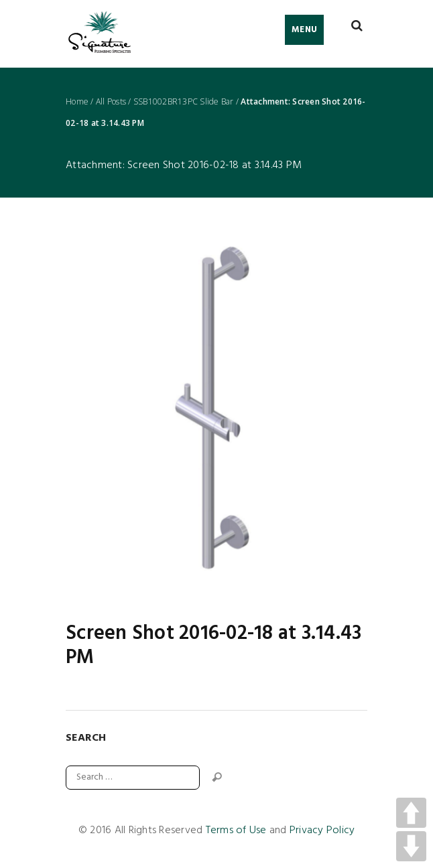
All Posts (111, 102)
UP (411, 813)
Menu (304, 30)
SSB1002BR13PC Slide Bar (184, 102)
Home (77, 102)
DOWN (411, 846)
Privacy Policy (322, 830)
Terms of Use (236, 830)
